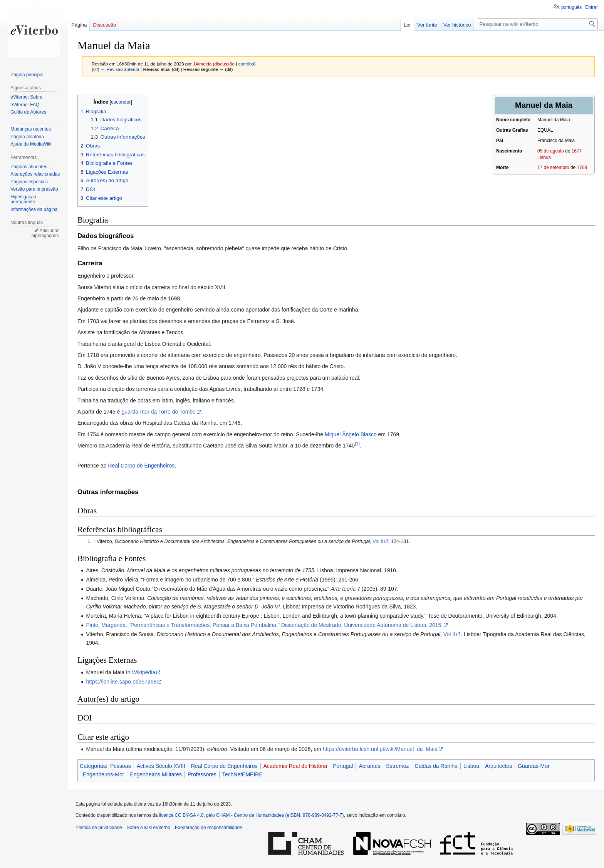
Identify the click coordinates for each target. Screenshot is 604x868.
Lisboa (544, 158)
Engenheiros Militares (156, 774)
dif (96, 69)
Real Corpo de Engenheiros (141, 466)
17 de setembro (553, 168)
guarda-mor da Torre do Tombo (158, 412)
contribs (246, 64)
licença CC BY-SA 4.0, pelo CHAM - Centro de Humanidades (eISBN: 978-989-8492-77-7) (252, 815)
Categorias (93, 766)
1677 (577, 151)
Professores (202, 774)
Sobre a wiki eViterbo (148, 828)
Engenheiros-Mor (103, 774)
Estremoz (397, 766)
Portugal (343, 766)
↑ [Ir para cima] (94, 541)
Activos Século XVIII (161, 766)
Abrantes (369, 766)
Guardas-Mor (534, 766)
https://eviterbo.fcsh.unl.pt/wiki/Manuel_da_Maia (380, 749)
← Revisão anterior (120, 69)
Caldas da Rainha (436, 766)
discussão (225, 64)
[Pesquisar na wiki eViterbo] (537, 24)
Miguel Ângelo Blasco (351, 434)
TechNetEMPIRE (242, 774)
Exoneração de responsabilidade (209, 828)
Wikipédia (143, 672)
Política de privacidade (99, 828)
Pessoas (121, 766)
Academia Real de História (295, 766)
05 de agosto (551, 151)
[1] (357, 443)
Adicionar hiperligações (45, 233)
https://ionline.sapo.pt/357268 (121, 682)
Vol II (378, 541)
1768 (582, 168)
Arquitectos (498, 766)
